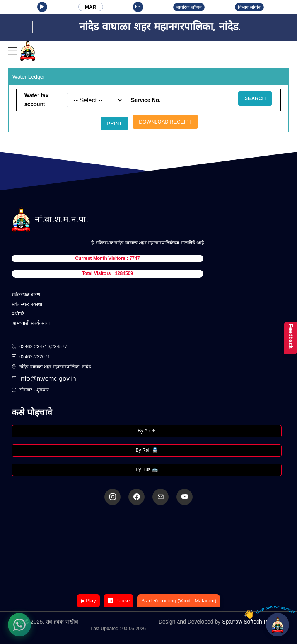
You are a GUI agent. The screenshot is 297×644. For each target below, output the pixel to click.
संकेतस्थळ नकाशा (27, 304)
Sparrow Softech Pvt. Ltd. (253, 622)
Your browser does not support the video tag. (148, 550)
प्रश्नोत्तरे (18, 314)
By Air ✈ (146, 431)
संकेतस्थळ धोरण (26, 295)
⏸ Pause (119, 601)
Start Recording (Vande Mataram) (179, 601)
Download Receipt (165, 122)
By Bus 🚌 (146, 469)
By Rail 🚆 (146, 450)
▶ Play (88, 601)
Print (114, 123)
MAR (90, 7)
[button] (42, 7)
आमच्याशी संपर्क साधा (31, 323)
